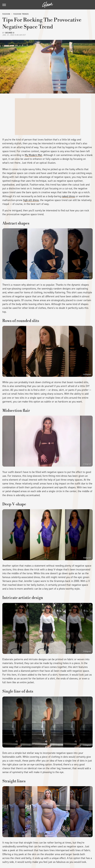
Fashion (6, 14)
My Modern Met (33, 155)
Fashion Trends (21, 14)
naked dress (68, 196)
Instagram (90, 91)
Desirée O (10, 33)
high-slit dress (31, 200)
